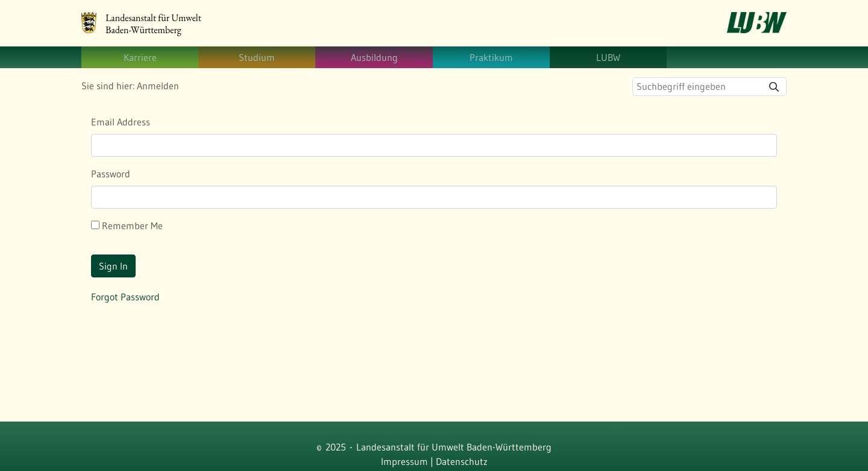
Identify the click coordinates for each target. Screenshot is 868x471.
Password (111, 174)
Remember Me (127, 226)
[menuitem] (140, 57)
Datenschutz (462, 461)
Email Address (121, 122)
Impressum (404, 461)
